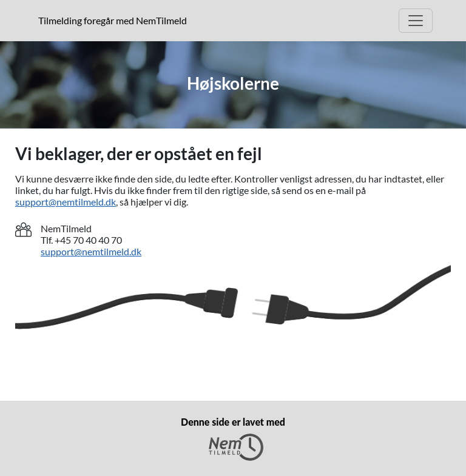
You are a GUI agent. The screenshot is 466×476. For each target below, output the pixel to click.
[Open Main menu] (416, 21)
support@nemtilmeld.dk (66, 202)
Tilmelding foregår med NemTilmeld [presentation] (113, 20)
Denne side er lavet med (233, 438)
